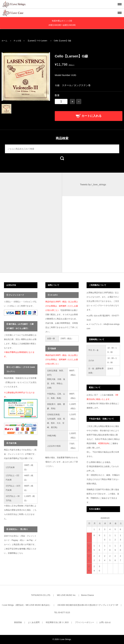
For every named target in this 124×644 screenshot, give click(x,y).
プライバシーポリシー (85, 622)
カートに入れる (89, 116)
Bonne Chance (87, 595)
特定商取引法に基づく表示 (57, 622)
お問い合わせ (105, 622)
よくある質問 (34, 622)
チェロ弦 (17, 41)
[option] (26, 77)
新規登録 (18, 622)
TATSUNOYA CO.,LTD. (41, 595)
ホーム (4, 41)
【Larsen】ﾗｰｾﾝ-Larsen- (37, 41)
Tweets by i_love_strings (93, 184)
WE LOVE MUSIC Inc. (66, 595)
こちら (20, 553)
